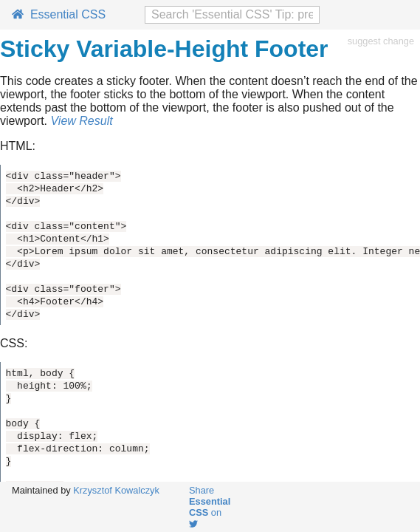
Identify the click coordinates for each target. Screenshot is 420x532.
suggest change (381, 41)
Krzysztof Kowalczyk (116, 490)
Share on (210, 507)
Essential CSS (59, 14)
